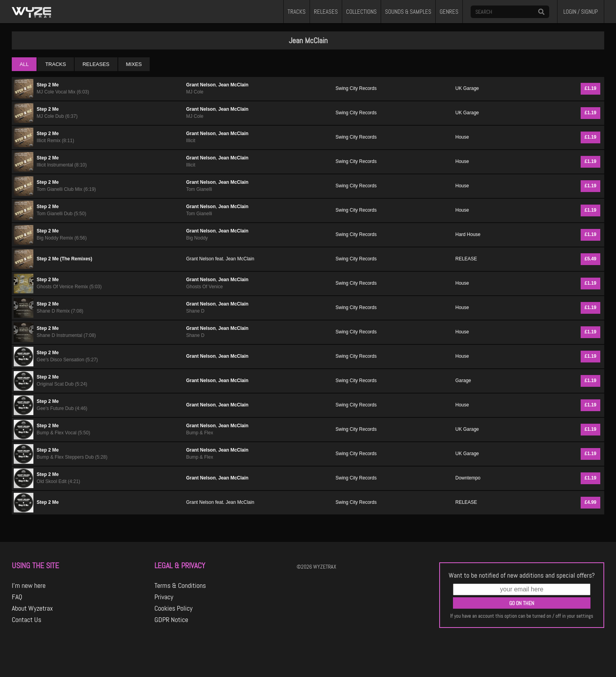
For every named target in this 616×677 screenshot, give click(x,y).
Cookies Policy (173, 608)
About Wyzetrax (32, 608)
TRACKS (297, 12)
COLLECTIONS (361, 12)
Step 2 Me (48, 85)
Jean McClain (234, 85)
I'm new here (29, 586)
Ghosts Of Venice (204, 287)
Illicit (191, 141)
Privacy (164, 597)
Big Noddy (197, 238)
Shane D (195, 311)
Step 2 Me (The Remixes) (64, 259)
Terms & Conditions (180, 586)
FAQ (17, 597)
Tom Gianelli (199, 189)
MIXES (134, 64)
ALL (24, 64)
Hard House (468, 234)
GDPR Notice (171, 620)
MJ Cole (195, 92)
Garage (463, 381)
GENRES (449, 12)
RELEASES (326, 12)
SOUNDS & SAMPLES (408, 12)
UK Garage (467, 88)
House (462, 137)
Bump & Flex (200, 433)
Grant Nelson (201, 85)
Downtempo (468, 478)
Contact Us (27, 620)
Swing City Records (356, 88)
